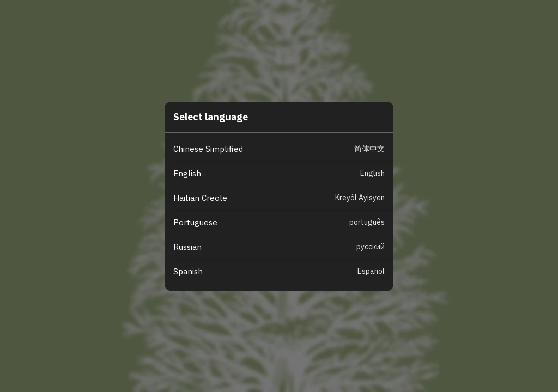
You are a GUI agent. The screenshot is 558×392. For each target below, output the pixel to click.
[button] (283, 149)
